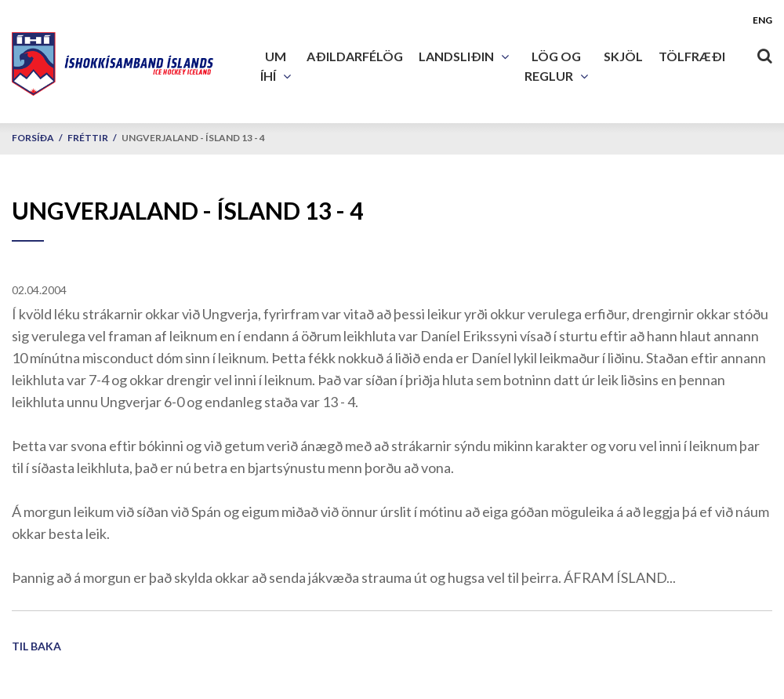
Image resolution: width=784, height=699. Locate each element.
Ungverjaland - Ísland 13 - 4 (193, 138)
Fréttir (88, 138)
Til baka (36, 646)
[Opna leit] (764, 53)
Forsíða (33, 138)
